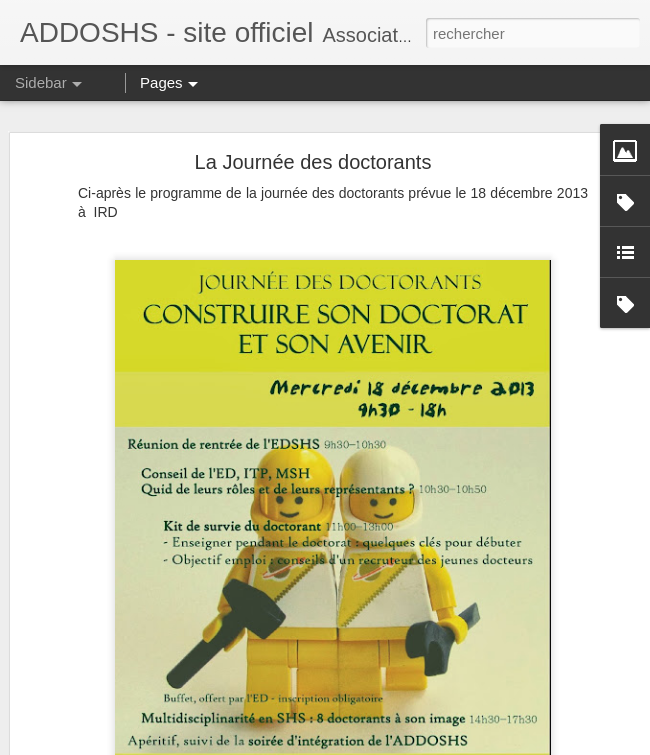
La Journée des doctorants (313, 139)
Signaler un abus (463, 744)
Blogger (396, 744)
